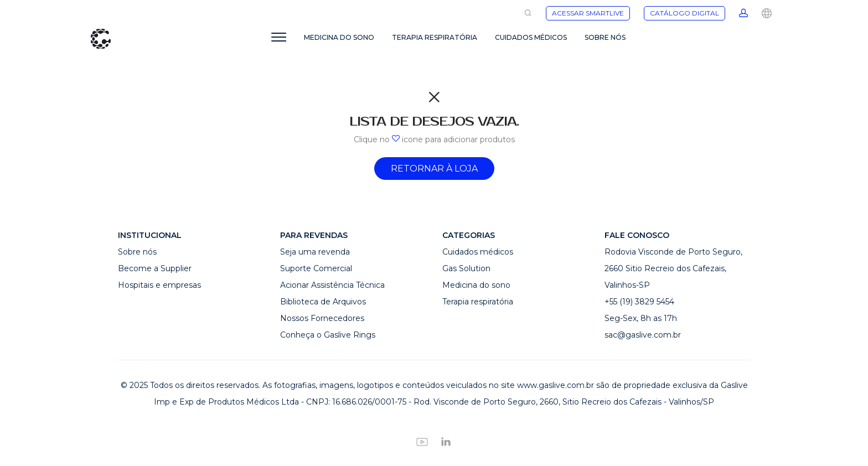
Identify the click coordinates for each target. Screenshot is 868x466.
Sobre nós (137, 252)
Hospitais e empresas (159, 285)
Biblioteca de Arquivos (323, 302)
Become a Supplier (155, 268)
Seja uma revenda (315, 252)
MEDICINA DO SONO (339, 37)
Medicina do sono (476, 285)
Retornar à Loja (434, 169)
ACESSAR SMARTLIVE (588, 13)
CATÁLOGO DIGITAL (684, 13)
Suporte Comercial (316, 268)
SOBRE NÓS (605, 37)
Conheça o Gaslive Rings (328, 335)
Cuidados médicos (478, 252)
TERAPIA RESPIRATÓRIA (435, 37)
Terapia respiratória (478, 302)
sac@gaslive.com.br (643, 335)
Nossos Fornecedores (322, 318)
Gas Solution (466, 268)
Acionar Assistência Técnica (332, 285)
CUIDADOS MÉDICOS (531, 37)
